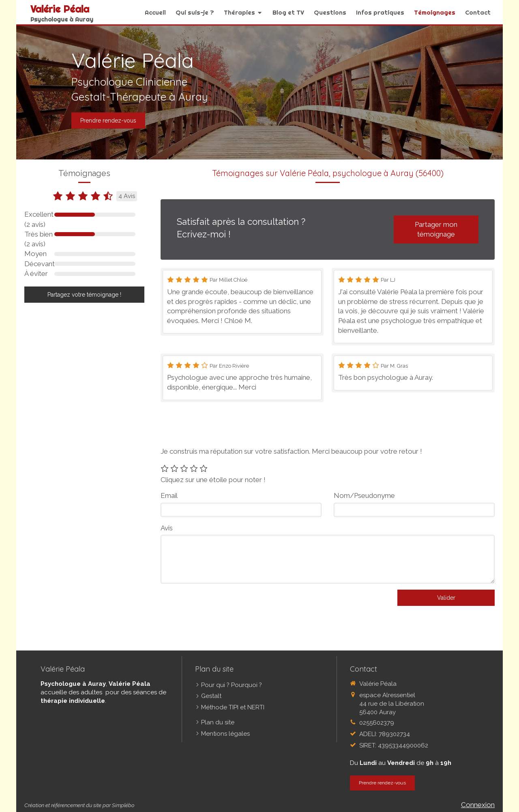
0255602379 (377, 723)
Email (169, 495)
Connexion (478, 805)
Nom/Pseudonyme (364, 495)
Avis (167, 528)
